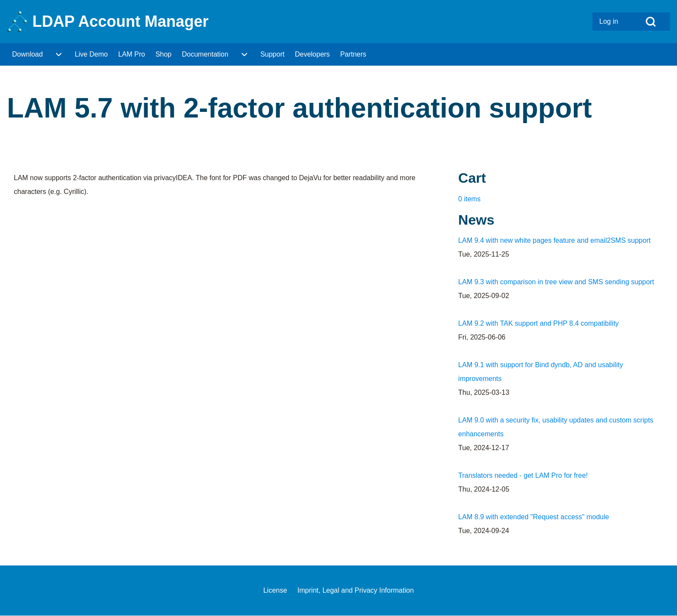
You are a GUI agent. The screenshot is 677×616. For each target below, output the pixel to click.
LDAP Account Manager (120, 21)
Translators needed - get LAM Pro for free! (523, 475)
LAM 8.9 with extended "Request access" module (533, 517)
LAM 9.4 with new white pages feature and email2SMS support (554, 240)
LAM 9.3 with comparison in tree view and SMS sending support (556, 282)
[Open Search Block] (651, 22)
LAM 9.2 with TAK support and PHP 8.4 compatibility (538, 323)
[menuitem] (612, 22)
